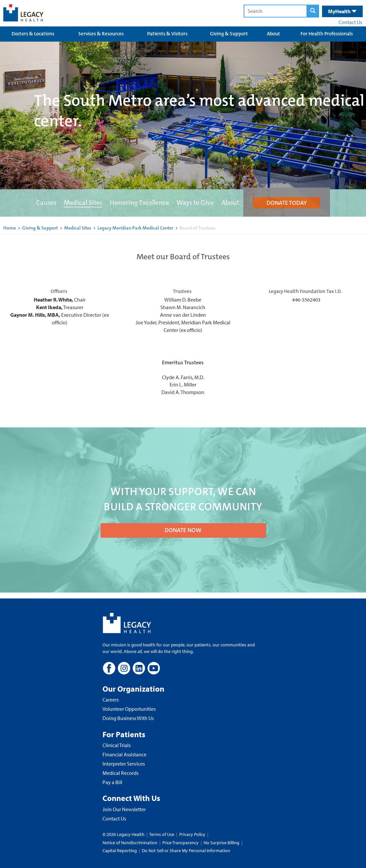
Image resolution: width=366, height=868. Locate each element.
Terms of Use (162, 834)
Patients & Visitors (167, 34)
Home (10, 228)
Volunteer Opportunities (129, 709)
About (273, 34)
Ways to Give (195, 202)
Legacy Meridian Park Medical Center (136, 228)
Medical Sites (83, 202)
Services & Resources (101, 34)
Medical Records (121, 773)
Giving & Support (229, 34)
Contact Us (350, 22)
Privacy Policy (192, 834)
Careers (111, 700)
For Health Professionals (327, 34)
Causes (46, 202)
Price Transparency (181, 843)
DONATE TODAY (287, 203)
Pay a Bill (112, 782)
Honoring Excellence (139, 202)
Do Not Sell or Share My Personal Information (186, 850)
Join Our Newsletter (124, 809)
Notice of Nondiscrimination (130, 843)
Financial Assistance (124, 754)
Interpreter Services (124, 764)
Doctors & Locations (33, 34)
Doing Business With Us (128, 718)
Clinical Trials (117, 745)
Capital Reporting (120, 850)
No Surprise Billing (222, 843)
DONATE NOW (183, 530)
